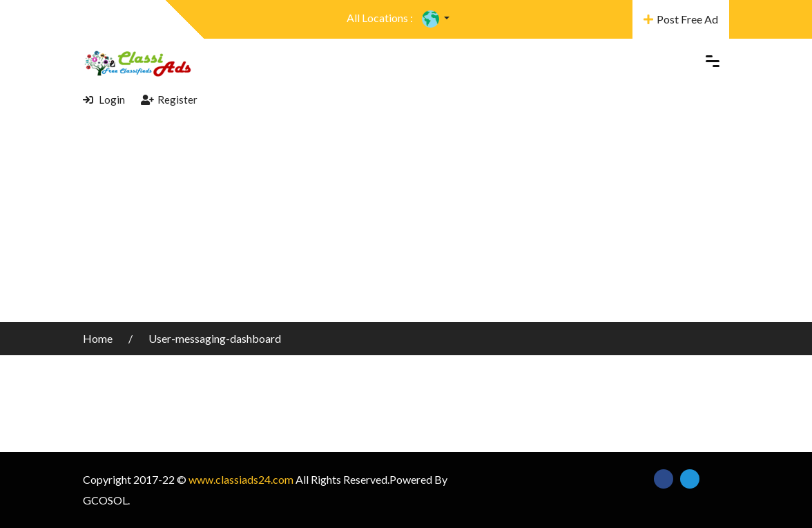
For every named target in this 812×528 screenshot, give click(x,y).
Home (99, 338)
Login (104, 100)
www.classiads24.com (241, 479)
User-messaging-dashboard (215, 338)
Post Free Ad (681, 19)
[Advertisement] (406, 218)
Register (169, 100)
